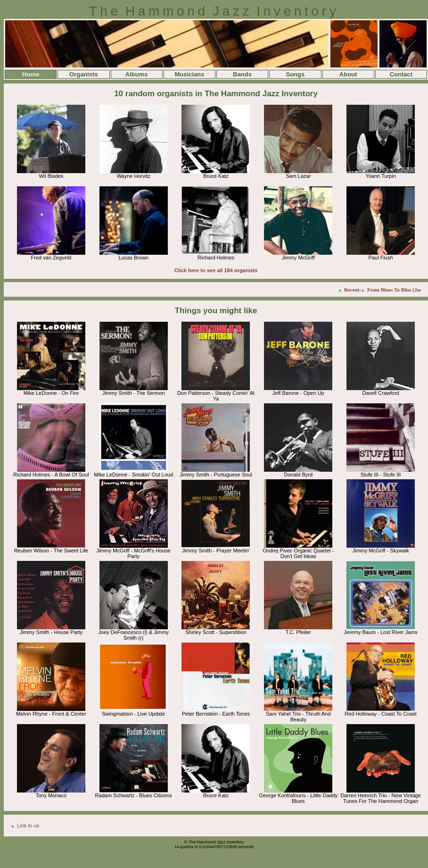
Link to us (28, 826)
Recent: (356, 290)
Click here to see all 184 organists (216, 270)
